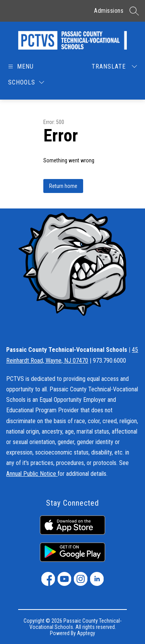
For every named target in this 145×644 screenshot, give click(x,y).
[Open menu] (20, 66)
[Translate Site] (114, 66)
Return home (63, 186)
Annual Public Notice (32, 474)
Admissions (109, 11)
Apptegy (86, 633)
